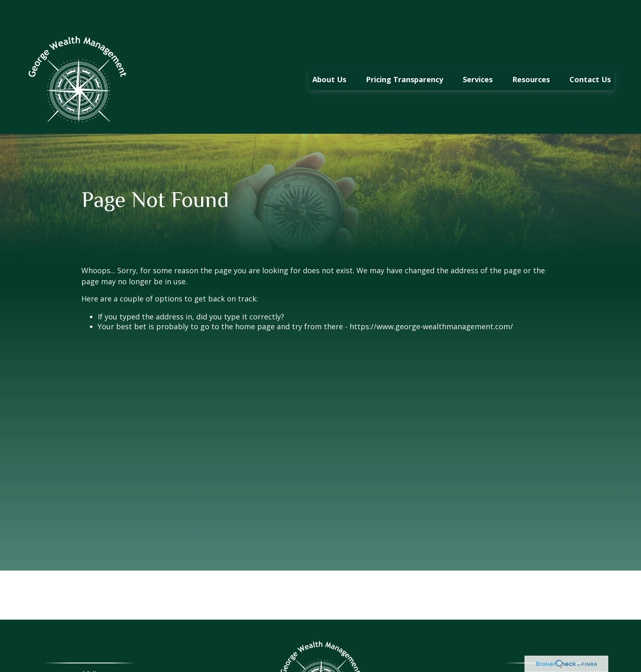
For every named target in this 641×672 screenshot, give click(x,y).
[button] (329, 55)
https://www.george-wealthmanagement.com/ (431, 302)
